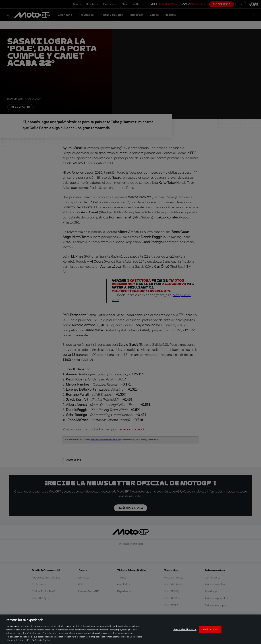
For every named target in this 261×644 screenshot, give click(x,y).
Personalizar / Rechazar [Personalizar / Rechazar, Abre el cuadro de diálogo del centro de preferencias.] (185, 629)
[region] (130, 629)
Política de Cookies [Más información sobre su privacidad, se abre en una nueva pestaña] (41, 640)
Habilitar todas (210, 629)
